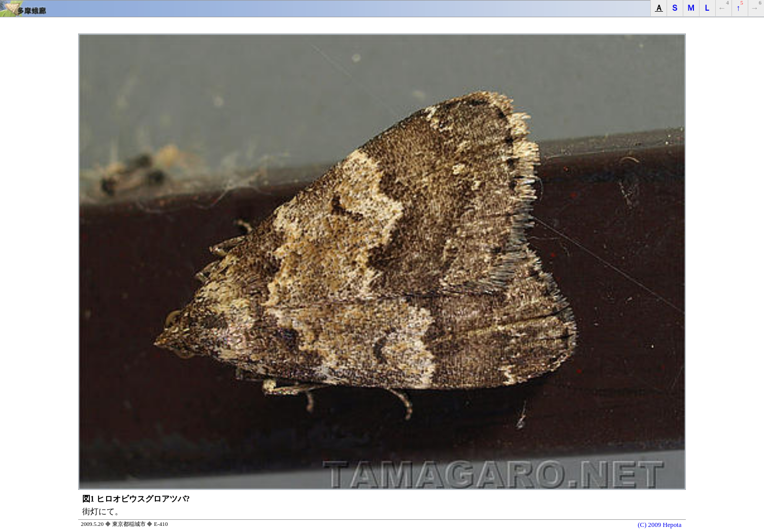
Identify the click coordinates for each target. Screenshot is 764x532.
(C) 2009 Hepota (659, 525)
